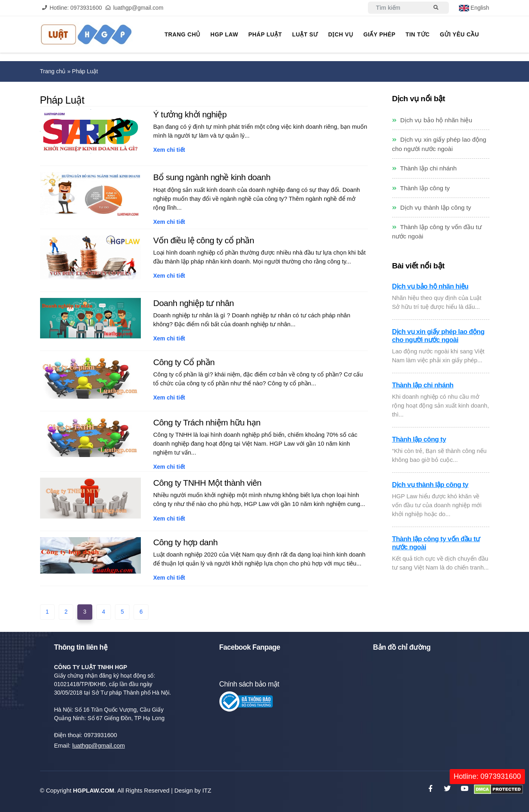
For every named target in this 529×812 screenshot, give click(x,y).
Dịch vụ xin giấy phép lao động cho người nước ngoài (438, 336)
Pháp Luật (265, 34)
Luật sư (305, 34)
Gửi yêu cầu (460, 34)
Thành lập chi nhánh (425, 168)
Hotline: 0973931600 (487, 776)
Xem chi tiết (169, 150)
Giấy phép (379, 34)
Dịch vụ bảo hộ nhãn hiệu (432, 120)
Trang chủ (182, 34)
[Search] (396, 8)
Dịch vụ (341, 34)
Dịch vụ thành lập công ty (432, 207)
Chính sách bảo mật (249, 684)
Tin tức (418, 34)
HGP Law (224, 34)
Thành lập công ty (421, 188)
